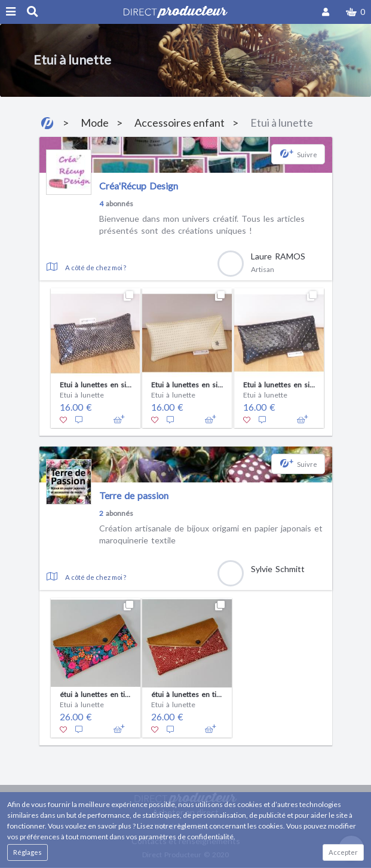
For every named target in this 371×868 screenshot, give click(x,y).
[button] (355, 12)
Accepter (343, 852)
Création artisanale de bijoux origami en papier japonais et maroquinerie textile (211, 534)
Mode (95, 123)
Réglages (27, 852)
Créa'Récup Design (139, 186)
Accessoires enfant (180, 123)
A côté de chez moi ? (96, 268)
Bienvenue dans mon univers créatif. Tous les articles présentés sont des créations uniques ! (202, 224)
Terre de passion (134, 495)
